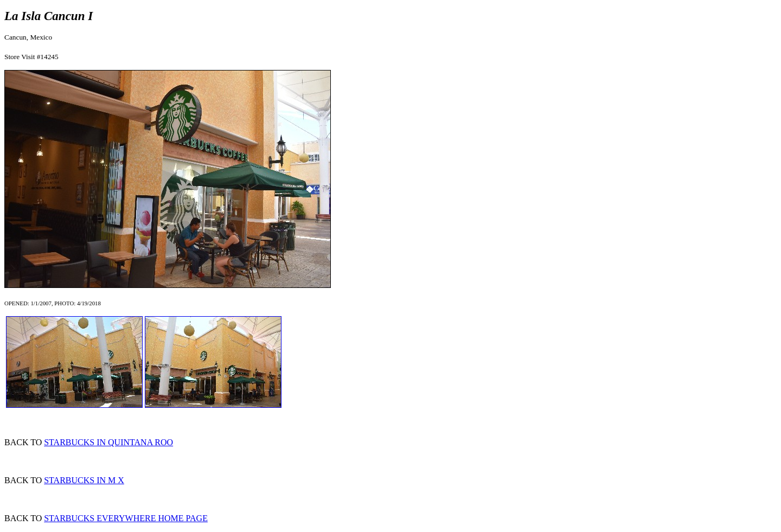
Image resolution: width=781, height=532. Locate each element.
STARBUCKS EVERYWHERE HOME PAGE (126, 518)
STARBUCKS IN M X (84, 480)
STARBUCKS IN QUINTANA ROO (108, 442)
